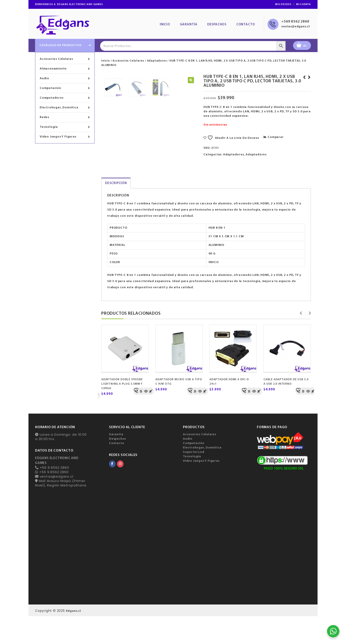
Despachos (217, 25)
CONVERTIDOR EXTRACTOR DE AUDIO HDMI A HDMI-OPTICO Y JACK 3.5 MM (304, 84)
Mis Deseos (283, 4)
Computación (65, 88)
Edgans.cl (73, 639)
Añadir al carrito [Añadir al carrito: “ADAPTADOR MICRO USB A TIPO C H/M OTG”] (150, 419)
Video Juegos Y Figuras (65, 137)
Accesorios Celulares (65, 59)
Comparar (276, 137)
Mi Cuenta (304, 4)
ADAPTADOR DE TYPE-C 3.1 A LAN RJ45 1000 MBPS (308, 82)
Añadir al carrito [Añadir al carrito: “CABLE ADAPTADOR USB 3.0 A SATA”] (312, 419)
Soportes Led (194, 480)
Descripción (116, 211)
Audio (65, 79)
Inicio (165, 25)
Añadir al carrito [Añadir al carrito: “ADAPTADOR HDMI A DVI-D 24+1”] (204, 419)
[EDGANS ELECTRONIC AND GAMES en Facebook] (112, 492)
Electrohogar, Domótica (65, 108)
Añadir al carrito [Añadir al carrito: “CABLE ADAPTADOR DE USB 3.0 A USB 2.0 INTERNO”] (258, 419)
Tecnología (65, 127)
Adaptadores (157, 61)
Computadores (65, 98)
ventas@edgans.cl (296, 27)
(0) (305, 46)
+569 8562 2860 (295, 22)
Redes (65, 117)
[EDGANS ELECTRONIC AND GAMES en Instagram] (120, 492)
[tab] (116, 211)
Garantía (189, 25)
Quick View (146, 419)
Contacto (246, 25)
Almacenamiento (65, 69)
